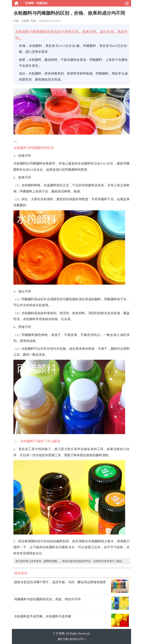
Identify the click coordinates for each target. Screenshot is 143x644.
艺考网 (29, 3)
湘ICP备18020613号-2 (71, 639)
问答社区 (42, 3)
